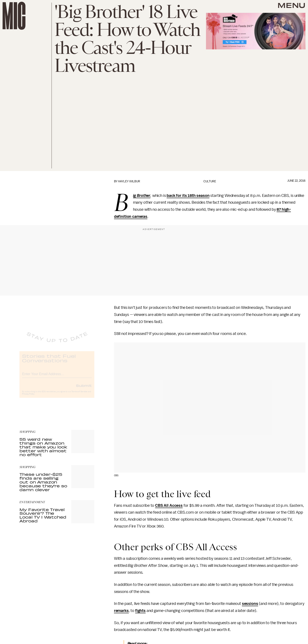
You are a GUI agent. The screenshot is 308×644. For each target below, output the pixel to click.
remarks (121, 611)
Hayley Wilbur (129, 181)
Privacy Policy (28, 397)
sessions (250, 604)
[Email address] (57, 377)
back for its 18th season (188, 196)
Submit (84, 389)
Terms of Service (79, 395)
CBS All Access (169, 505)
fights (140, 611)
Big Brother (142, 196)
